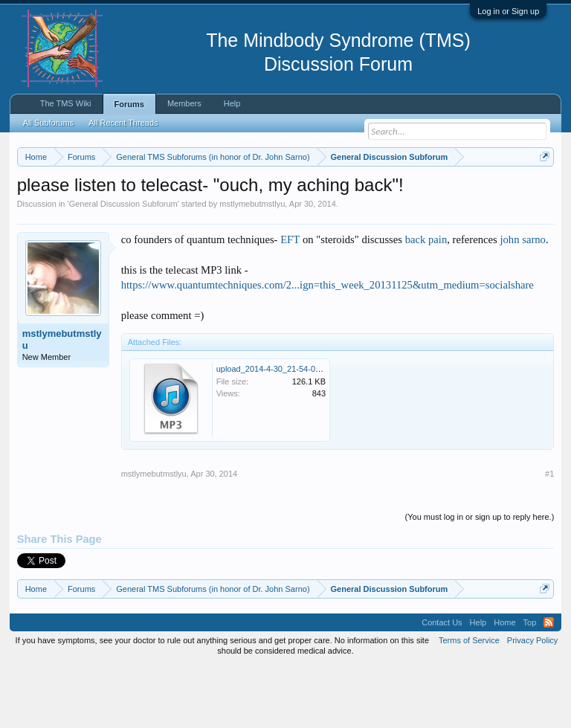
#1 (549, 535)
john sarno (522, 300)
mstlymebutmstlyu (252, 265)
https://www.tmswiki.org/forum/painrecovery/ (230, 209)
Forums (129, 104)
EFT (290, 300)
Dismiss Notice (542, 191)
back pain (426, 300)
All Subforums (48, 123)
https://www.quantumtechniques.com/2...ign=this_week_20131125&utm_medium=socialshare (328, 347)
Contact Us (442, 683)
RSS (549, 683)
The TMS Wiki (66, 103)
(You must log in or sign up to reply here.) (480, 578)
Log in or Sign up (508, 11)
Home (504, 683)
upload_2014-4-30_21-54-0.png (274, 430)
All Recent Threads (123, 123)
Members (184, 103)
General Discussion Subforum (123, 265)
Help (232, 103)
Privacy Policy (532, 701)
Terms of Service (469, 701)
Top (530, 683)
